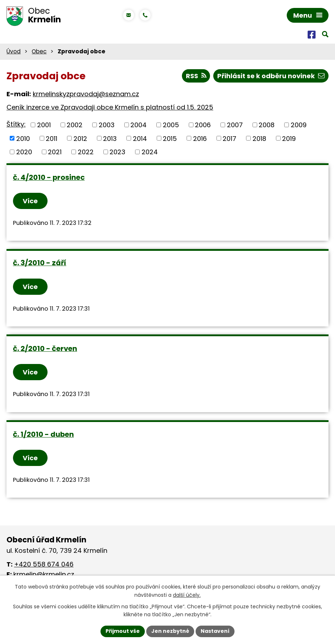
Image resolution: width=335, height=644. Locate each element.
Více (30, 201)
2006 (203, 125)
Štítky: (16, 124)
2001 (44, 125)
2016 (200, 138)
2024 (150, 152)
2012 (80, 138)
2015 (170, 138)
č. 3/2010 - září (40, 263)
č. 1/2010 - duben (43, 434)
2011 (52, 138)
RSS (196, 76)
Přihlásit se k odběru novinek (271, 76)
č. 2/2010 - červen (45, 348)
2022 (86, 152)
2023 (117, 152)
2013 (110, 138)
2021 (55, 152)
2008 (267, 125)
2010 (23, 138)
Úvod (14, 51)
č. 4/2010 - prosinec (49, 177)
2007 (235, 125)
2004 (139, 125)
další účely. (187, 595)
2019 (289, 138)
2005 (171, 125)
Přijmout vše (123, 631)
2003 (107, 125)
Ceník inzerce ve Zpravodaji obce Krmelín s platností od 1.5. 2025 (110, 107)
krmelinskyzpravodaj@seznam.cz (86, 94)
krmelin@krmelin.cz (44, 574)
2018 (259, 138)
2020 (24, 152)
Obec (39, 51)
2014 (140, 138)
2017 (229, 138)
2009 (299, 125)
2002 (75, 125)
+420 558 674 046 (44, 564)
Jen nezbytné (170, 631)
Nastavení (215, 631)
